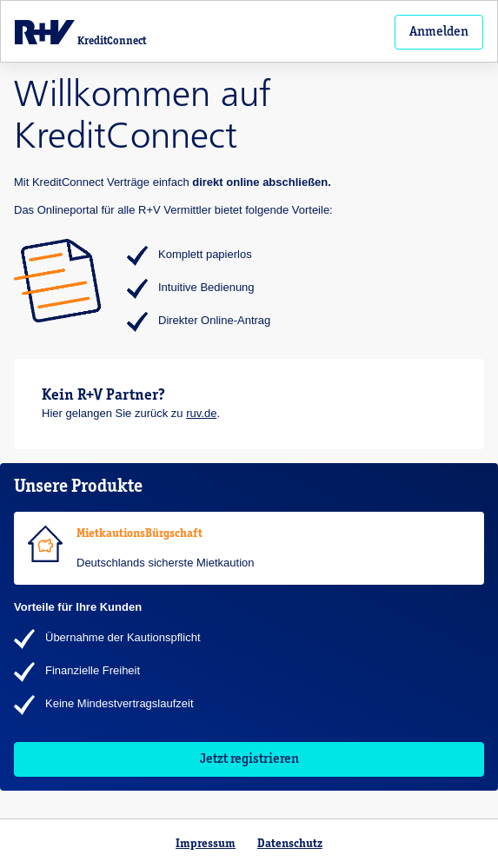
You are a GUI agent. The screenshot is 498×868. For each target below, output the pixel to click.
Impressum (206, 844)
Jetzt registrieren (249, 759)
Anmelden (439, 32)
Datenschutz (290, 844)
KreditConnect (80, 32)
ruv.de (201, 413)
